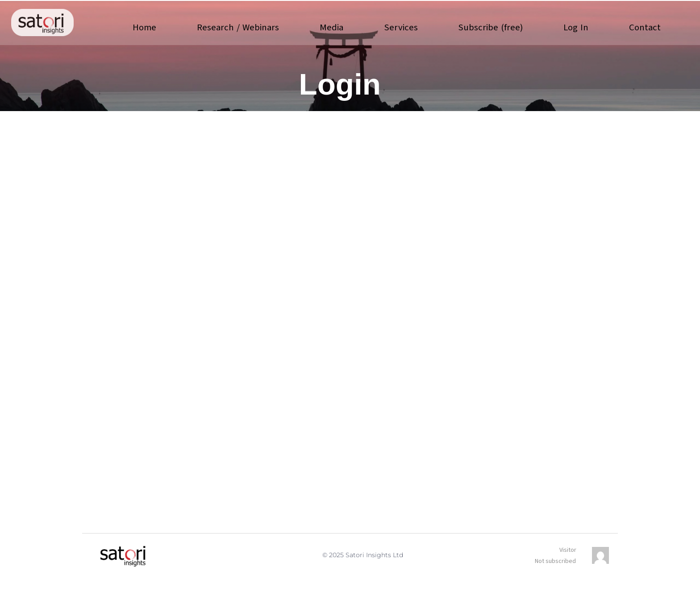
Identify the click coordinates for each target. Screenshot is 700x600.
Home (144, 27)
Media (331, 27)
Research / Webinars (238, 27)
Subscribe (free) (490, 27)
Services (400, 27)
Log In (576, 27)
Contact (645, 27)
